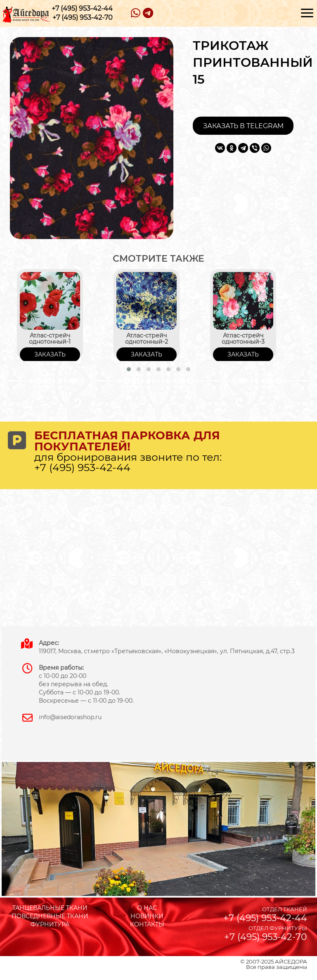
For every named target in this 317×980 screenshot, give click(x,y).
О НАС (147, 908)
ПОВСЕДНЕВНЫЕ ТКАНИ (50, 916)
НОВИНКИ (147, 916)
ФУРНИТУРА (50, 924)
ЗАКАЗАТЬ (50, 354)
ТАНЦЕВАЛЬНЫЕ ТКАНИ (50, 908)
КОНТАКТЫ (147, 924)
